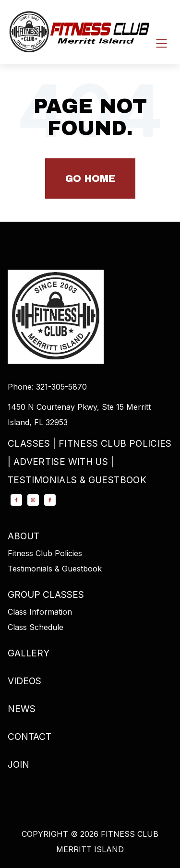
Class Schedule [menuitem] (36, 627)
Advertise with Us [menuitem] (61, 462)
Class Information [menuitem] (40, 612)
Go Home (90, 178)
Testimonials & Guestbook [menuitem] (77, 480)
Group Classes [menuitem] (46, 595)
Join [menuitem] (18, 765)
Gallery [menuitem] (29, 653)
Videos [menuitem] (24, 681)
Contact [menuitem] (30, 737)
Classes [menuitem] (29, 444)
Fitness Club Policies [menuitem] (115, 444)
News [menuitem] (22, 709)
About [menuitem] (24, 536)
